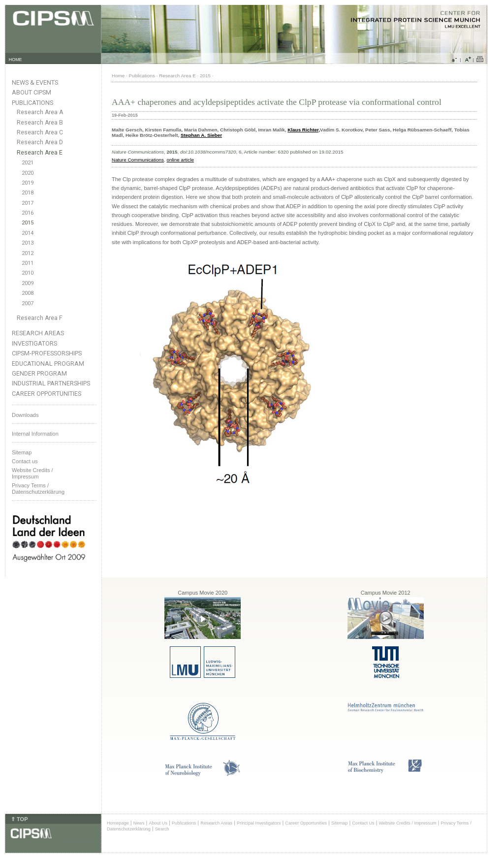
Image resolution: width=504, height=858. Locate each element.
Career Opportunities (47, 394)
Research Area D (40, 142)
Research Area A (40, 112)
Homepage (118, 823)
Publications (32, 103)
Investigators (34, 343)
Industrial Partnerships (51, 383)
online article (180, 160)
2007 (28, 303)
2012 (28, 253)
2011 (28, 263)
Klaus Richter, (304, 130)
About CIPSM (31, 92)
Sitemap (22, 452)
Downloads (25, 415)
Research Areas (38, 333)
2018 (28, 193)
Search (162, 829)
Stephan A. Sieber (201, 135)
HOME (16, 60)
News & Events (35, 82)
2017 (28, 203)
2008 (28, 293)
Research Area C (40, 132)
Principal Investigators (259, 823)
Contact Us (363, 823)
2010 (28, 273)
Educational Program (48, 364)
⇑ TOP (19, 819)
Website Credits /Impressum (32, 473)
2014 (28, 233)
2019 (28, 183)
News (139, 823)
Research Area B (40, 123)
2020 (28, 173)
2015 (28, 223)
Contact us (25, 461)
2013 (28, 243)
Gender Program (39, 373)
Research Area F (40, 318)
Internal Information (35, 434)
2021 (28, 163)
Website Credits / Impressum (408, 823)
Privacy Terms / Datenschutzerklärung (38, 489)
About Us (158, 823)
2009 (28, 283)
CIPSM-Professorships (47, 353)
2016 (28, 213)
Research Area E (40, 153)
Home (118, 76)
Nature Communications (138, 160)
